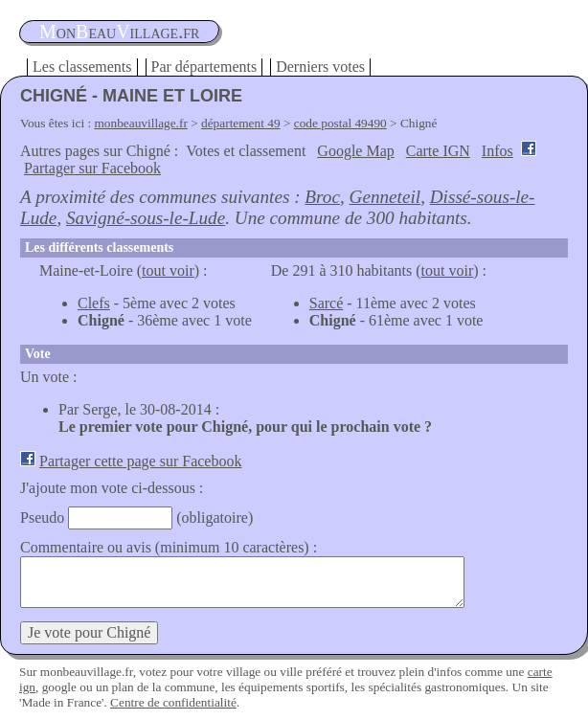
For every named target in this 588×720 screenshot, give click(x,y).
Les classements (82, 67)
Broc (322, 197)
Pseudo (42, 517)
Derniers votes (320, 67)
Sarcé (327, 303)
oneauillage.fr (119, 32)
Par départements (204, 67)
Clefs (94, 303)
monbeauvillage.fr (141, 123)
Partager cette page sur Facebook (140, 461)
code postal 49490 (340, 123)
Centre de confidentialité (173, 702)
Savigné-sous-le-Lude (146, 218)
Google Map (355, 151)
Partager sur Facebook (92, 168)
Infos (498, 151)
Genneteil (385, 197)
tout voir (168, 270)
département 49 (241, 123)
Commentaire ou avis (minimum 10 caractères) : (169, 547)
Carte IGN (438, 151)
